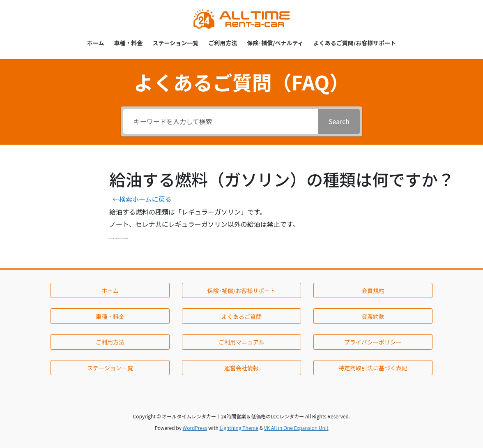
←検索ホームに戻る (142, 199)
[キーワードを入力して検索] (221, 121)
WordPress (195, 428)
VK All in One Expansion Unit (296, 428)
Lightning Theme (239, 428)
